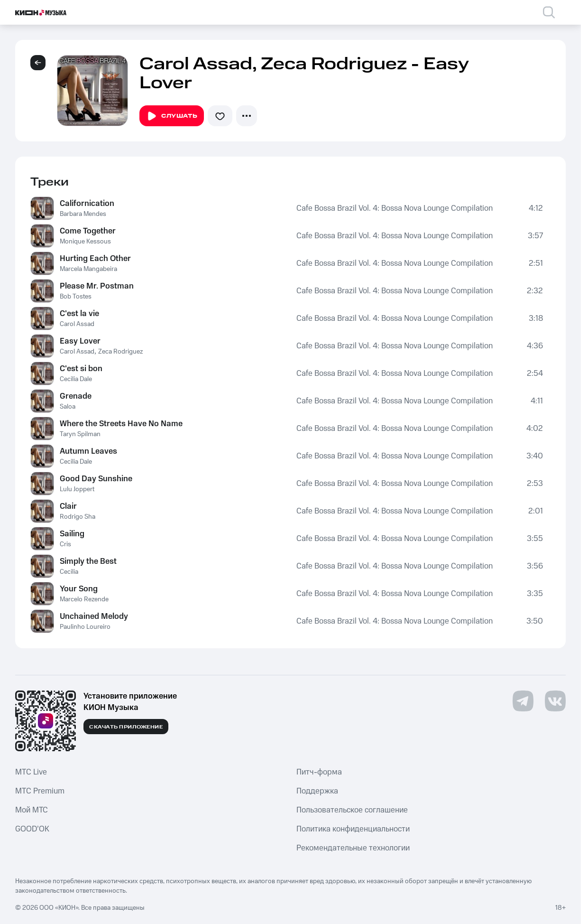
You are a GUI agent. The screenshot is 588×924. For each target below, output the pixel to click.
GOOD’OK (32, 829)
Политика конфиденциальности (353, 829)
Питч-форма (319, 772)
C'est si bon (81, 369)
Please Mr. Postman (97, 286)
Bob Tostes (76, 297)
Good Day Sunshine (96, 479)
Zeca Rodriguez (120, 352)
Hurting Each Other (95, 259)
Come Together (88, 231)
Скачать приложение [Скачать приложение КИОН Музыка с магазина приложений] (126, 727)
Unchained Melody (94, 616)
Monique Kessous (85, 242)
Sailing (72, 534)
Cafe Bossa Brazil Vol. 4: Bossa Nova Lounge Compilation (395, 208)
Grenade (76, 396)
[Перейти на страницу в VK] (555, 701)
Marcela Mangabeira (88, 269)
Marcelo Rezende (84, 599)
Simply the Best (88, 561)
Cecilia (69, 572)
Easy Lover (80, 341)
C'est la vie (79, 314)
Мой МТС (32, 810)
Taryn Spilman (80, 434)
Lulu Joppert (77, 489)
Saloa (68, 407)
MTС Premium (40, 791)
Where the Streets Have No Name (121, 424)
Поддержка (317, 791)
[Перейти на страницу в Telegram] (523, 701)
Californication (87, 204)
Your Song (79, 589)
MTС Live (31, 772)
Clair (68, 506)
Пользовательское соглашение (352, 810)
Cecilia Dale (76, 379)
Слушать (172, 116)
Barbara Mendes (83, 214)
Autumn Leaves (88, 451)
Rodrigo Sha (78, 517)
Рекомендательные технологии (353, 848)
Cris (65, 544)
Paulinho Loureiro (85, 627)
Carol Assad (77, 324)
